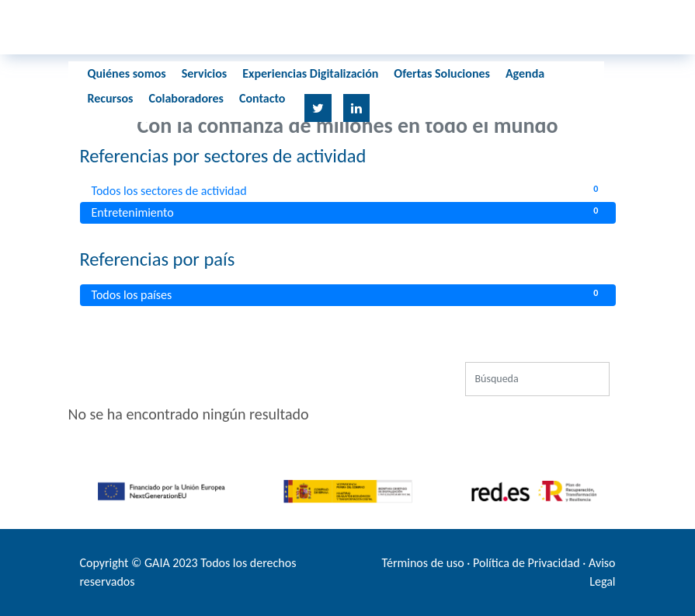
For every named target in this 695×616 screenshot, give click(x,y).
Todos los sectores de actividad (348, 190)
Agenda (525, 73)
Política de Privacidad (526, 563)
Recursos (111, 98)
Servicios (205, 73)
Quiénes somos (127, 73)
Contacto (262, 98)
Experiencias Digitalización (310, 73)
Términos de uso (423, 563)
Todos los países (348, 294)
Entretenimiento (348, 212)
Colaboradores (186, 98)
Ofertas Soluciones (442, 73)
